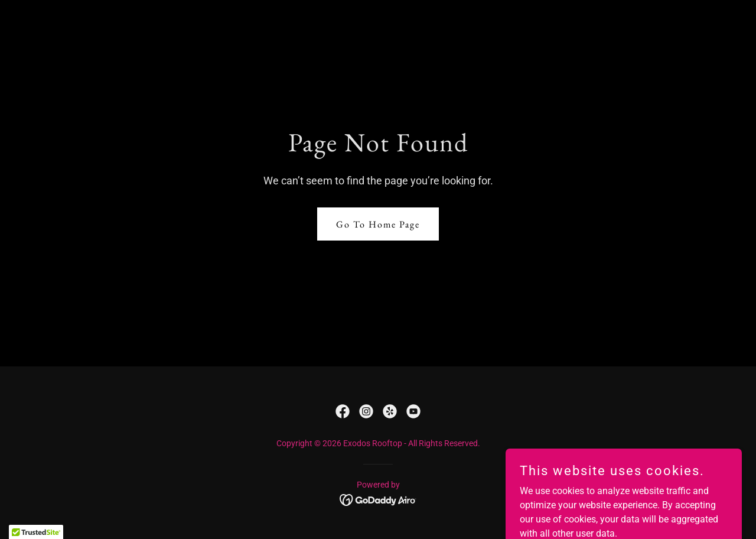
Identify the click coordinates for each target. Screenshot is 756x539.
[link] (343, 411)
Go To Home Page (378, 224)
